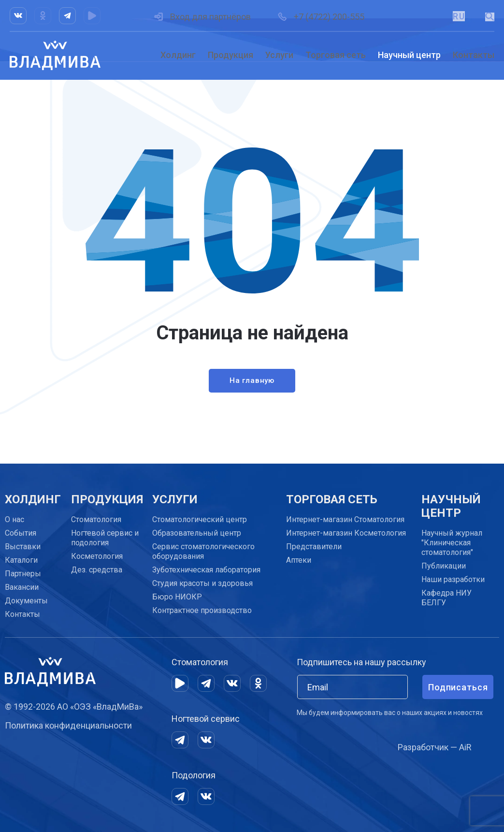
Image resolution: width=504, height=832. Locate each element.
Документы (26, 601)
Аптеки (299, 560)
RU (458, 16)
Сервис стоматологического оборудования (203, 551)
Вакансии (22, 587)
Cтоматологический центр (200, 519)
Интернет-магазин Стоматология (345, 519)
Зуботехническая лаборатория (206, 570)
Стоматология (96, 519)
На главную (252, 383)
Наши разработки (453, 579)
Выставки (23, 547)
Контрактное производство (202, 610)
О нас (14, 519)
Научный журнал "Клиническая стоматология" (452, 543)
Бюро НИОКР (177, 597)
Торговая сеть (336, 55)
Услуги (279, 55)
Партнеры (23, 574)
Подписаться (458, 687)
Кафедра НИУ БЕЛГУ (446, 598)
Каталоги (21, 560)
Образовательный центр (197, 533)
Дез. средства (97, 570)
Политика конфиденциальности (68, 725)
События (21, 533)
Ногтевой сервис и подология (105, 538)
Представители (314, 547)
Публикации (444, 566)
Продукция (230, 55)
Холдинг (178, 55)
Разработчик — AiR (435, 747)
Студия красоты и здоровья (202, 583)
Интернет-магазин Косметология (346, 533)
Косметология (97, 556)
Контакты (474, 55)
